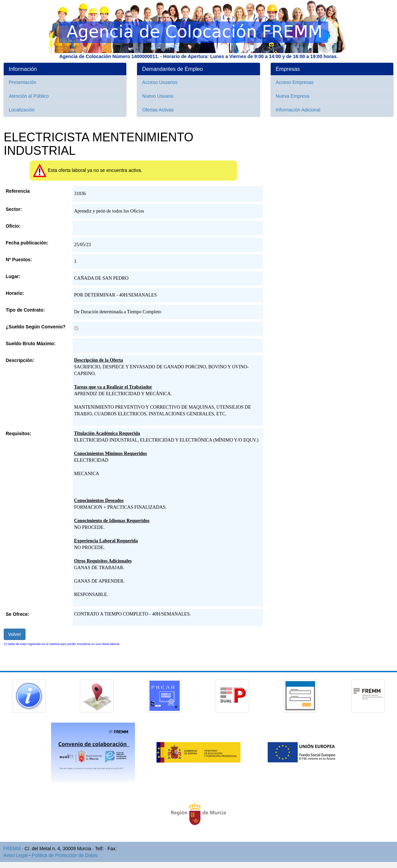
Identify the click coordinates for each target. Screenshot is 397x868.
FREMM (12, 849)
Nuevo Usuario (158, 96)
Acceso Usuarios (160, 82)
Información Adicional (298, 110)
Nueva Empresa (293, 96)
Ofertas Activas (158, 110)
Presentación (23, 82)
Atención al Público (29, 96)
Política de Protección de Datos (65, 855)
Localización (22, 110)
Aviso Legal (15, 855)
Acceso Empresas (295, 82)
